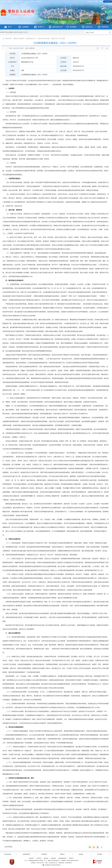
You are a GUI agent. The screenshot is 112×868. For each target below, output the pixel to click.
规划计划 (55, 38)
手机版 (96, 1)
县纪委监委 (38, 1)
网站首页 (32, 858)
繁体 (101, 1)
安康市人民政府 (19, 1)
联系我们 (71, 858)
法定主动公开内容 (43, 38)
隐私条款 (46, 858)
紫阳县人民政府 (19, 38)
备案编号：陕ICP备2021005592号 (70, 861)
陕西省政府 (11, 1)
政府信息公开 (31, 38)
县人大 (27, 1)
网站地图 (53, 858)
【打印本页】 (8, 847)
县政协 (32, 1)
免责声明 (39, 858)
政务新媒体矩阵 (62, 858)
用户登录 (90, 1)
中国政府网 (3, 1)
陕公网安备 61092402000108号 (51, 865)
